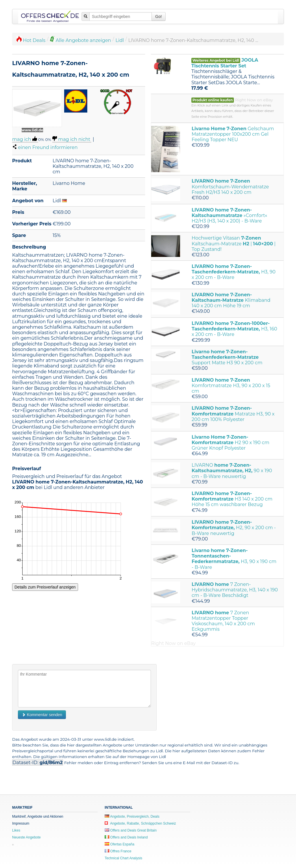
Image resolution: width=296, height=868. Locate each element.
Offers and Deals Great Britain (131, 830)
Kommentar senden (42, 715)
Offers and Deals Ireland (126, 837)
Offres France (118, 851)
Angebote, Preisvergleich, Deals (132, 816)
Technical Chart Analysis (123, 858)
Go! (159, 16)
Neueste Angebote (26, 837)
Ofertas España (120, 844)
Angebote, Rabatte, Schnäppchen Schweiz (140, 823)
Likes (16, 830)
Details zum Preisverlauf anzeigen (45, 587)
